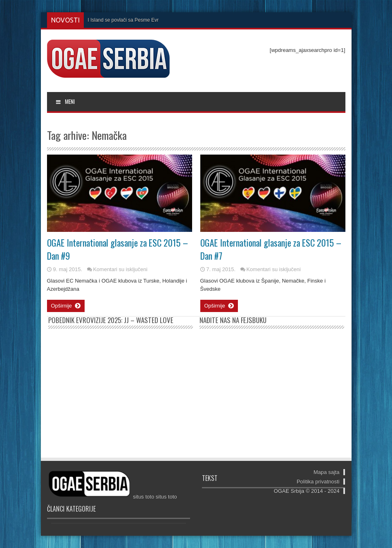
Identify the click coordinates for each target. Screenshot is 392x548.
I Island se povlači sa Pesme (119, 20)
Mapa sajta (327, 472)
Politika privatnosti (318, 482)
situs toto (143, 497)
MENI (65, 101)
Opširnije (66, 306)
